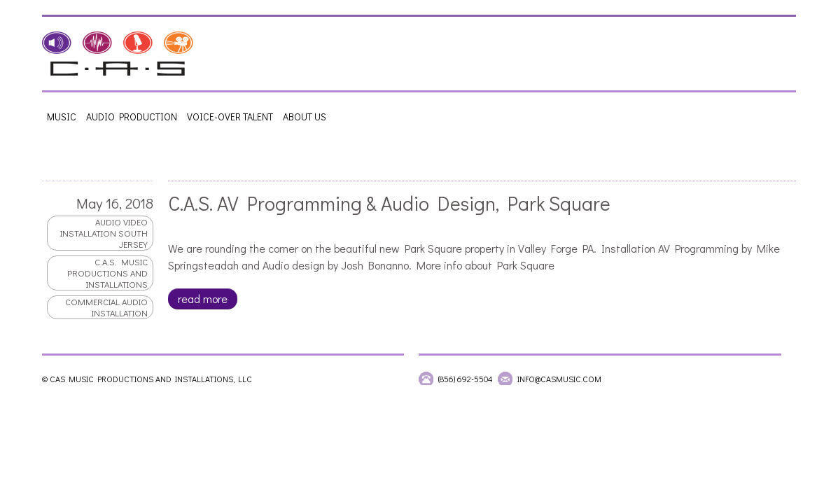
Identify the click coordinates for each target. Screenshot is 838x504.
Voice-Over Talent (230, 117)
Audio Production (132, 117)
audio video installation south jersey (103, 233)
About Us (305, 117)
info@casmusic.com (559, 379)
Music (62, 117)
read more (202, 299)
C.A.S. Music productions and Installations (107, 273)
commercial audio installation (106, 307)
